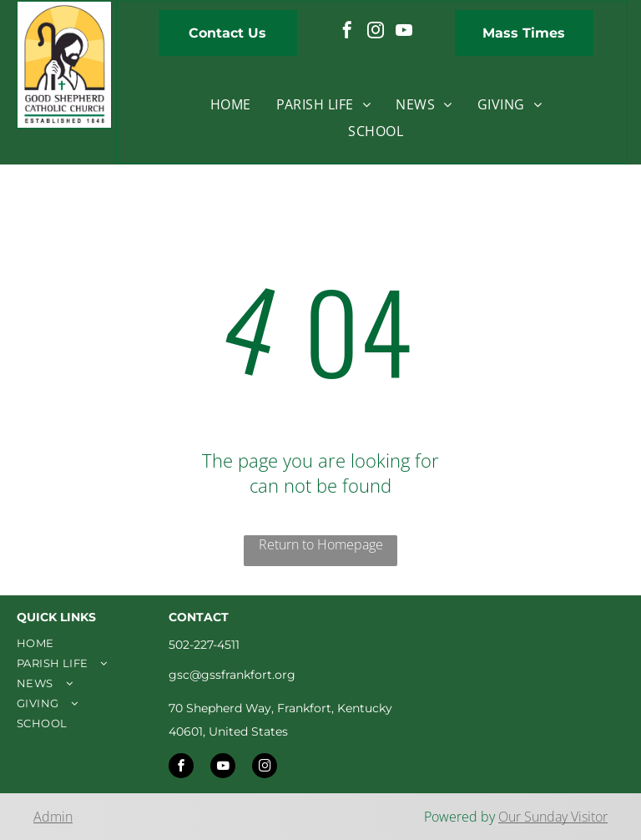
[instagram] (376, 32)
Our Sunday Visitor (553, 817)
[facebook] (347, 32)
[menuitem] (231, 104)
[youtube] (404, 32)
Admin (53, 817)
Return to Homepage (321, 544)
